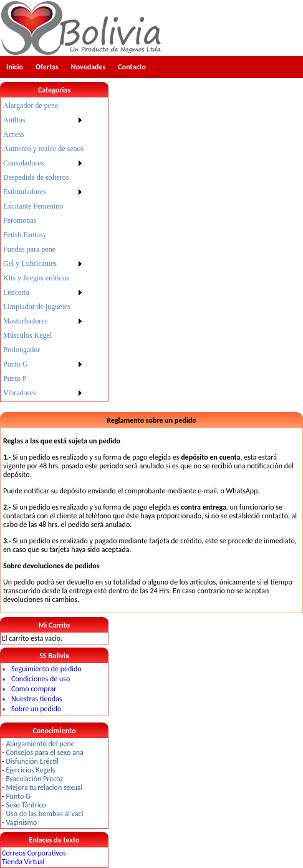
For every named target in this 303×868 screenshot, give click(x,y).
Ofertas (47, 67)
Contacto (132, 67)
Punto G (16, 364)
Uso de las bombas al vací (44, 814)
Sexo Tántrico (26, 805)
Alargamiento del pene (40, 744)
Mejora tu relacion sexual (44, 787)
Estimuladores (25, 192)
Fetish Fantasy (25, 235)
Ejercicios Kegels (30, 770)
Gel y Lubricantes (30, 264)
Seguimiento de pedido (46, 669)
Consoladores (23, 163)
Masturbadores (25, 321)
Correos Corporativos (34, 853)
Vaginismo (21, 822)
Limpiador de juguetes (37, 307)
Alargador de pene (31, 106)
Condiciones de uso (41, 679)
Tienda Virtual (23, 862)
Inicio (15, 67)
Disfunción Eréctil (32, 761)
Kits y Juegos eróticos (36, 278)
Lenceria (16, 292)
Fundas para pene (29, 249)
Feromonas (20, 220)
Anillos (14, 120)
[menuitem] (43, 106)
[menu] (43, 249)
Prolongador (22, 350)
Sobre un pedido (36, 709)
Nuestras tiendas (36, 699)
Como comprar (34, 689)
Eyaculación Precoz (34, 779)
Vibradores (20, 393)
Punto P (15, 378)
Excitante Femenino (33, 206)
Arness (13, 134)
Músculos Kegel (27, 335)
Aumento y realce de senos (43, 149)
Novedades (89, 67)
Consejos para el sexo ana (44, 752)
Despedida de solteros (36, 177)
